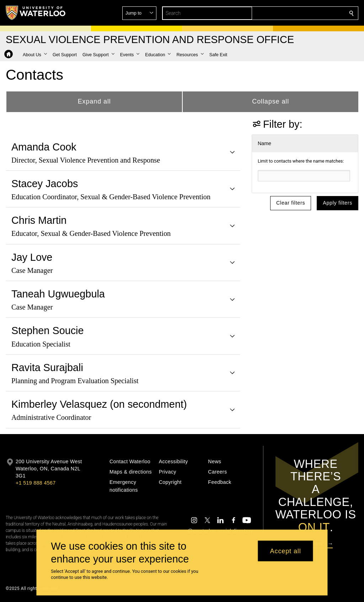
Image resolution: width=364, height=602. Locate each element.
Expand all (94, 101)
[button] (300, 13)
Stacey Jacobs (45, 184)
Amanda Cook (44, 147)
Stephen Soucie (48, 331)
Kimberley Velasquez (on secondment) (99, 404)
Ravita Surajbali (47, 368)
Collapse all (271, 101)
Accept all (286, 551)
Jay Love (32, 257)
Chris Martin (39, 220)
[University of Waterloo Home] (36, 13)
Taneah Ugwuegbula (58, 294)
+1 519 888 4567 (36, 483)
